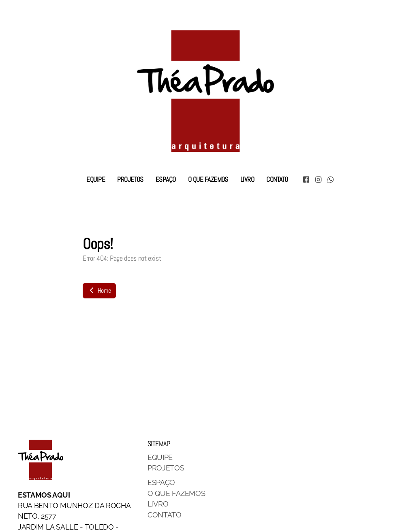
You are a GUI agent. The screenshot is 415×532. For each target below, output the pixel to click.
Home (99, 290)
